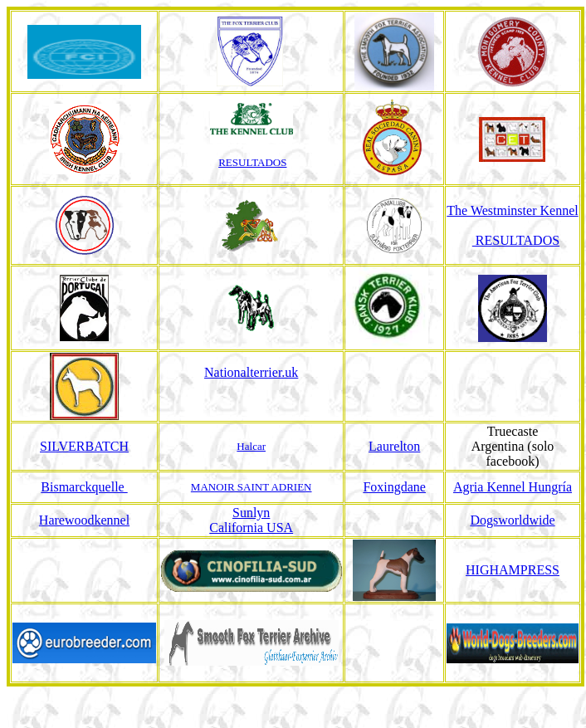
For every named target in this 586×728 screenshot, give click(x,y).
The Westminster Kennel (512, 210)
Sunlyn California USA (251, 520)
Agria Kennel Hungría (513, 487)
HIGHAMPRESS (513, 570)
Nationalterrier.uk (251, 372)
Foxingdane (394, 487)
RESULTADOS (252, 162)
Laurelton (394, 446)
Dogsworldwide (512, 520)
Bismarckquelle (84, 487)
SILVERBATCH (84, 446)
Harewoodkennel (84, 520)
